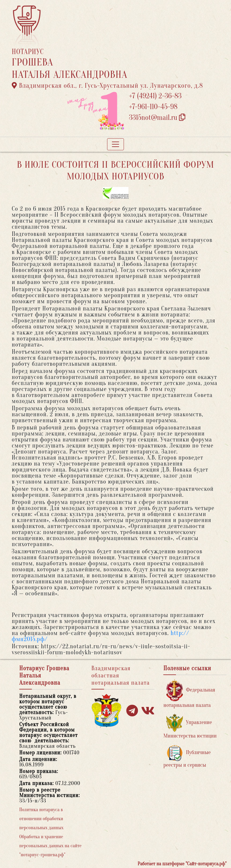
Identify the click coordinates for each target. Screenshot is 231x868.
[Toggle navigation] (115, 144)
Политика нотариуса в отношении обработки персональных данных (41, 819)
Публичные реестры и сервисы (187, 756)
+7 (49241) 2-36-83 (155, 96)
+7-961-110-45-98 (153, 107)
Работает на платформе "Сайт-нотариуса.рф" (182, 864)
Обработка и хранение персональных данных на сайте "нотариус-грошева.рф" (50, 846)
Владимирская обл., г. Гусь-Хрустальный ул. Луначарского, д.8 (107, 86)
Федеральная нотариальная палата (189, 694)
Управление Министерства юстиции (190, 726)
